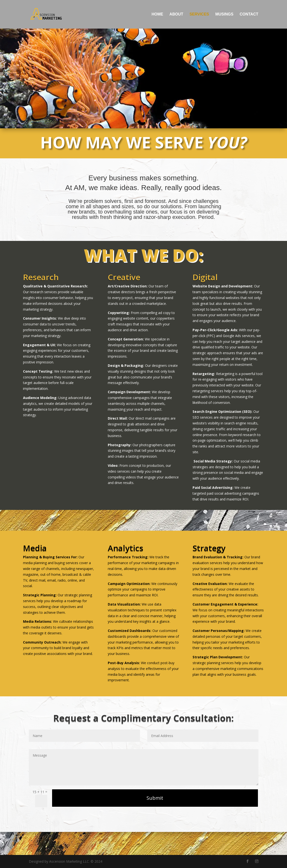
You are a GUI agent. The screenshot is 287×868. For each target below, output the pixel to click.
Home (157, 14)
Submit (155, 798)
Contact (249, 14)
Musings (224, 14)
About (176, 14)
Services (199, 14)
